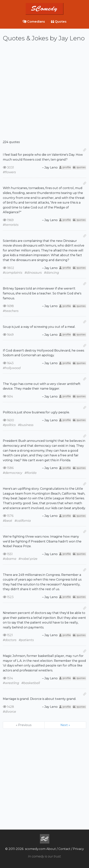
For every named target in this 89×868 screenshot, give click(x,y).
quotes (79, 167)
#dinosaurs (33, 273)
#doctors (10, 640)
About (51, 849)
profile (65, 167)
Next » (65, 725)
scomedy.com (35, 849)
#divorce (9, 712)
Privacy (78, 849)
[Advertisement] (44, 92)
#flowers (9, 172)
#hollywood (12, 368)
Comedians (34, 22)
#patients (26, 640)
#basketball (31, 683)
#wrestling (11, 683)
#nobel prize (28, 559)
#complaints (13, 273)
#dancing (51, 273)
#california (23, 521)
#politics (9, 425)
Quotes (59, 22)
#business (26, 425)
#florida (31, 473)
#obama (10, 559)
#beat (8, 521)
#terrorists (11, 225)
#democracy (13, 473)
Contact (64, 849)
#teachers (11, 311)
